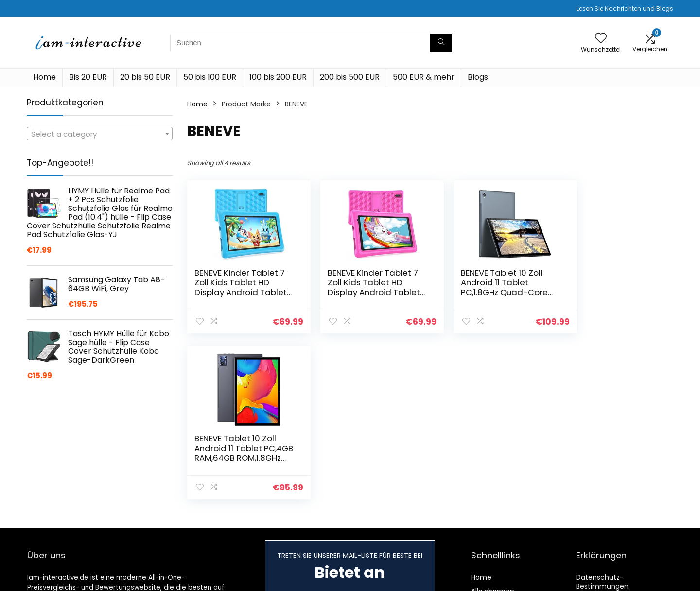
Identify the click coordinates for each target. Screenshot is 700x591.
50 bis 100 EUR (210, 77)
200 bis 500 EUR (350, 77)
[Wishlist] (601, 39)
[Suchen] (441, 43)
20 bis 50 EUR (145, 77)
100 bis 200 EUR (278, 77)
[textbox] (100, 134)
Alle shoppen (493, 583)
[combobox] (100, 134)
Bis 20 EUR (88, 77)
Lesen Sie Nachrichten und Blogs (625, 9)
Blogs (478, 77)
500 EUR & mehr (424, 77)
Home (44, 77)
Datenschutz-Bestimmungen (602, 574)
